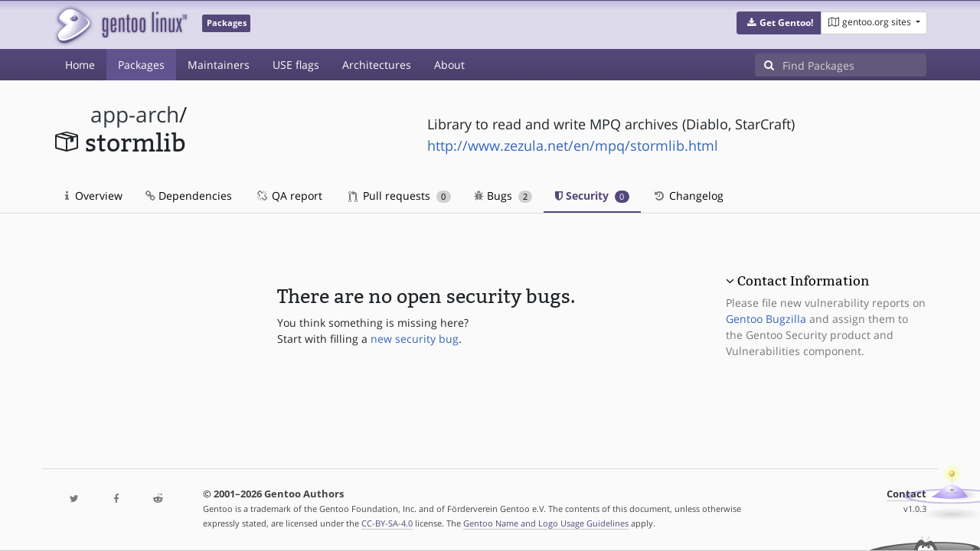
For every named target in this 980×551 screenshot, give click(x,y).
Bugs (503, 196)
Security (592, 196)
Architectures (377, 65)
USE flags (296, 65)
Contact (906, 494)
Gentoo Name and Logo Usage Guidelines (546, 523)
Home (80, 65)
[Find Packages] (854, 65)
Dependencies (189, 196)
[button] (779, 23)
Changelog (688, 196)
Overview (94, 196)
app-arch (135, 114)
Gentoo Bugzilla (766, 319)
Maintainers (219, 65)
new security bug (415, 339)
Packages (141, 65)
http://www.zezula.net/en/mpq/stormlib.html (573, 145)
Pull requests (400, 196)
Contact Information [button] (803, 281)
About (449, 65)
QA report (289, 196)
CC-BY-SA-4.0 (387, 523)
